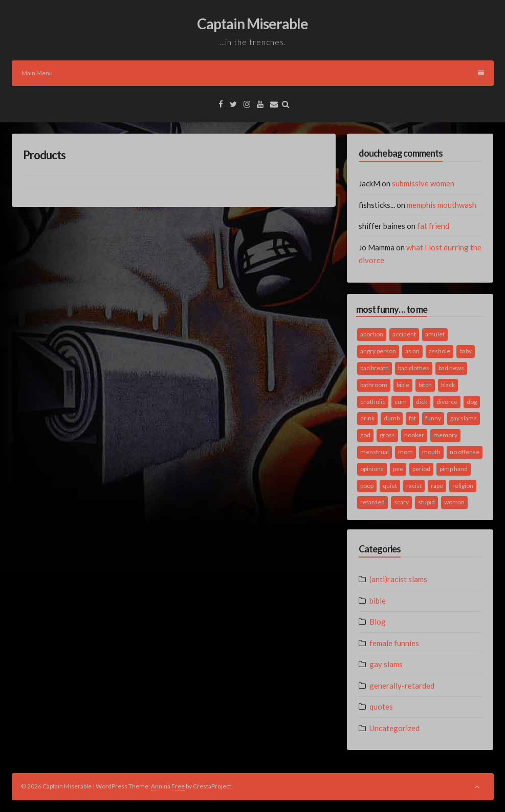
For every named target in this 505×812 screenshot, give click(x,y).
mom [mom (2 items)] (405, 452)
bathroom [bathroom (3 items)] (374, 385)
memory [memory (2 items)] (445, 435)
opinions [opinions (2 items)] (372, 469)
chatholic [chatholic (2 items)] (373, 402)
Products (44, 155)
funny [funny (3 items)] (433, 418)
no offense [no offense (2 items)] (465, 452)
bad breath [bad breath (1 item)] (375, 368)
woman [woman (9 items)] (454, 502)
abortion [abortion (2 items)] (372, 334)
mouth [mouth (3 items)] (431, 452)
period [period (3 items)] (421, 469)
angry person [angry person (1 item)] (378, 351)
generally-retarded (402, 686)
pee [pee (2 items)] (398, 469)
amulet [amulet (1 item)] (435, 334)
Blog (378, 622)
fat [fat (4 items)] (412, 418)
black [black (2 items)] (448, 385)
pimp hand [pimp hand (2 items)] (454, 469)
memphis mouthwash (442, 205)
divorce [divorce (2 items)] (447, 402)
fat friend (433, 226)
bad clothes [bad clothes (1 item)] (414, 368)
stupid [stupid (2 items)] (426, 502)
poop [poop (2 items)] (367, 486)
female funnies (394, 643)
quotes (381, 707)
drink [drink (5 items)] (367, 418)
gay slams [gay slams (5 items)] (464, 418)
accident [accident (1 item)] (404, 334)
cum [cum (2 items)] (401, 402)
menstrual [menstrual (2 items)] (375, 452)
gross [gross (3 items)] (387, 435)
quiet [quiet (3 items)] (390, 486)
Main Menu (253, 73)
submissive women (423, 183)
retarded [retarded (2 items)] (372, 502)
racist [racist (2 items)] (414, 486)
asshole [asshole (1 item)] (440, 351)
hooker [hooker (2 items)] (414, 435)
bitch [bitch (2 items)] (425, 385)
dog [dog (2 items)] (472, 402)
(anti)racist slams (398, 579)
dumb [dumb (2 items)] (392, 418)
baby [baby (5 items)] (466, 351)
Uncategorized (394, 728)
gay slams (386, 664)
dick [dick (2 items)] (422, 402)
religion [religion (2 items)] (463, 486)
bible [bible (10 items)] (403, 385)
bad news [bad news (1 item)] (451, 368)
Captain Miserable (252, 24)
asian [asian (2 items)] (412, 351)
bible (378, 601)
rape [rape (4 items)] (437, 486)
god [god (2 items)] (365, 435)
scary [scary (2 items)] (401, 502)
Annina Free (168, 786)
